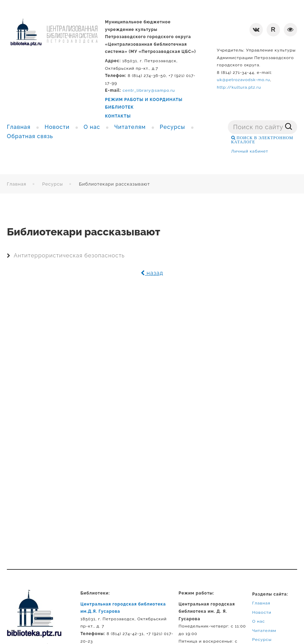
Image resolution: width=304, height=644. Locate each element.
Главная (17, 184)
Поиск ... (228, 120)
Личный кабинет (250, 151)
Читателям (264, 631)
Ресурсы (53, 184)
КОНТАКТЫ (118, 116)
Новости (262, 612)
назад (152, 273)
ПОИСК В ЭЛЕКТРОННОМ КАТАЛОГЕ (262, 140)
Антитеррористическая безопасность (69, 256)
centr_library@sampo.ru (149, 90)
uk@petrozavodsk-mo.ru (243, 80)
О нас (259, 621)
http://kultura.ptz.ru (239, 87)
